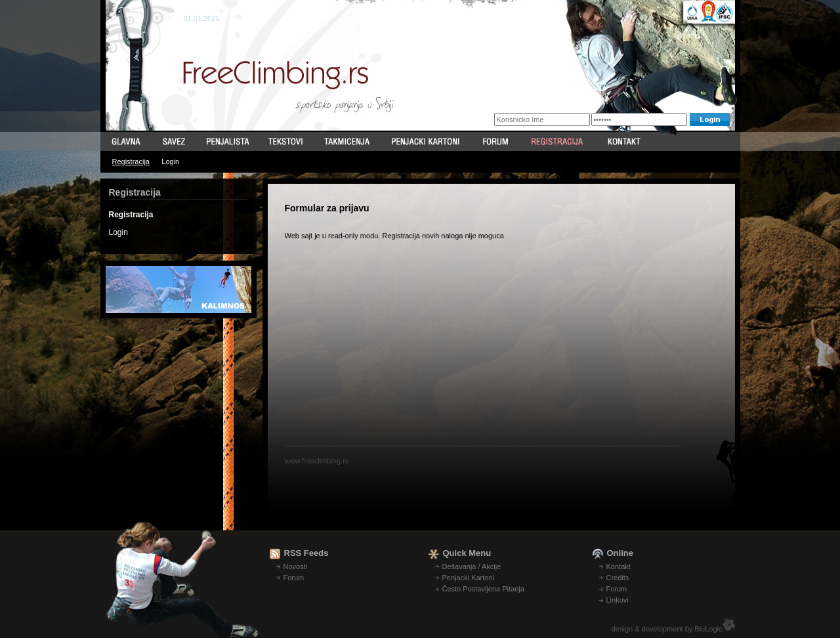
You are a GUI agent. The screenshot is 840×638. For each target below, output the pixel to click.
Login (170, 161)
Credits (618, 578)
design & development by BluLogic (667, 629)
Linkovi (618, 600)
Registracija (131, 161)
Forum (294, 578)
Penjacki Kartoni (469, 578)
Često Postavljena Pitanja (483, 589)
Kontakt (619, 566)
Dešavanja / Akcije (472, 566)
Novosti (296, 566)
